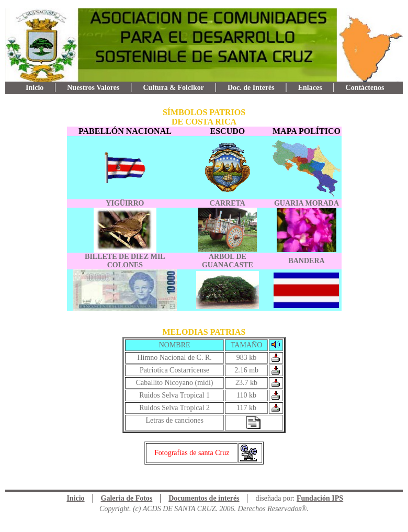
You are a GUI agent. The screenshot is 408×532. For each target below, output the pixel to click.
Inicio (35, 88)
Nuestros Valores (93, 88)
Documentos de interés (204, 498)
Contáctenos (365, 88)
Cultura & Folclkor (173, 88)
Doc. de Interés (251, 88)
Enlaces (310, 88)
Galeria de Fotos (127, 498)
